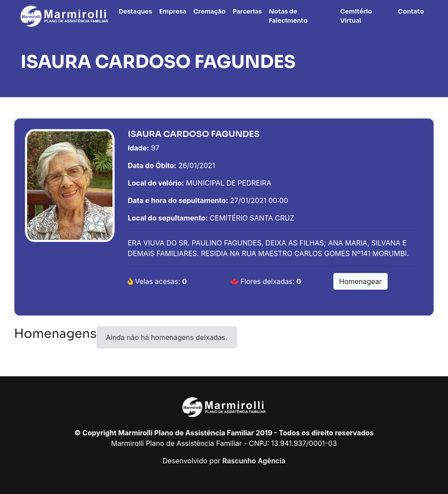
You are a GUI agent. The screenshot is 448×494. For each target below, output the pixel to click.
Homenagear (360, 281)
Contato (411, 11)
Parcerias (247, 11)
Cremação (210, 11)
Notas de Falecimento (288, 16)
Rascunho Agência (254, 461)
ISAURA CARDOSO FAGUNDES (158, 62)
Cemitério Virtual (356, 16)
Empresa (173, 11)
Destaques (135, 11)
